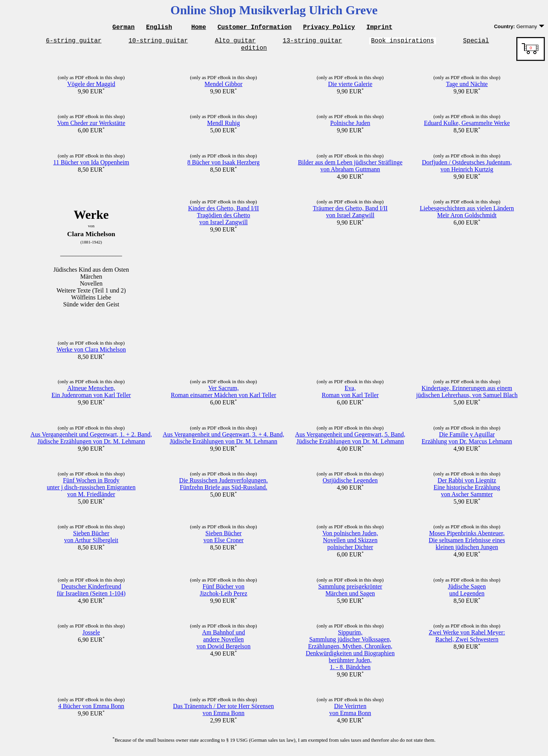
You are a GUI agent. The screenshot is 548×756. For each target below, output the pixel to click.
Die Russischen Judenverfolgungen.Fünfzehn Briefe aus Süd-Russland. (224, 487)
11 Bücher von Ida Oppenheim (91, 166)
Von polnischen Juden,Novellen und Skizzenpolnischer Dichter (350, 544)
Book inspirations (403, 42)
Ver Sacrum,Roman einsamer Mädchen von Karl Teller (223, 395)
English (159, 28)
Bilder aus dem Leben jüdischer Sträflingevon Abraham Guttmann (350, 169)
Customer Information (254, 28)
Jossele (91, 636)
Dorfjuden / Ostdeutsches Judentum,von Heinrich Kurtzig (467, 169)
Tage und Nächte (467, 87)
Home (199, 28)
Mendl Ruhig (223, 126)
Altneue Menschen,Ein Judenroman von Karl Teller (91, 395)
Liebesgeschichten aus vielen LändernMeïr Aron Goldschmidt (467, 215)
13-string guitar (312, 42)
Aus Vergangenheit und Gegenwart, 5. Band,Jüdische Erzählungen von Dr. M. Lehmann (350, 441)
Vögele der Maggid (91, 87)
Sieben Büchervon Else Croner (224, 540)
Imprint (379, 28)
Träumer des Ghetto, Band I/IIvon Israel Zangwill (350, 215)
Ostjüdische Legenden (350, 484)
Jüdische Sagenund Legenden (467, 593)
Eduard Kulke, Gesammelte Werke (467, 126)
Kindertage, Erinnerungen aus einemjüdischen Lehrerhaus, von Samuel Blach (467, 395)
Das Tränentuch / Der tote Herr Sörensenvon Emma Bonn (223, 713)
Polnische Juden (350, 126)
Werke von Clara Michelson (91, 353)
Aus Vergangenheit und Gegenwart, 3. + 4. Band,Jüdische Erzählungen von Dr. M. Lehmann (223, 441)
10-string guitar (158, 42)
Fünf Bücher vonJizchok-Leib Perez (223, 593)
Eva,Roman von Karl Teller (350, 395)
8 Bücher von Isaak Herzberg (223, 166)
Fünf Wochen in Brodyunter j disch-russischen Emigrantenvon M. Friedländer (91, 491)
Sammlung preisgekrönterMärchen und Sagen (350, 593)
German (124, 28)
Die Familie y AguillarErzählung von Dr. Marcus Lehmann (467, 441)
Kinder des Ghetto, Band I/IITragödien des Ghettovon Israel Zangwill (224, 219)
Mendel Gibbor (224, 87)
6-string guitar (74, 42)
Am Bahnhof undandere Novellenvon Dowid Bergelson (224, 643)
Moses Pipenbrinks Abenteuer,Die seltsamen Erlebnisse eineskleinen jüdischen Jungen (467, 544)
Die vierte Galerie (350, 87)
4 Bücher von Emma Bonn (91, 709)
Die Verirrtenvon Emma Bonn (350, 713)
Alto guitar (236, 42)
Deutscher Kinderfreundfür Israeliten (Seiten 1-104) (91, 593)
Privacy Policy (329, 28)
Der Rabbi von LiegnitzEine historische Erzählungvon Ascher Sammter (467, 491)
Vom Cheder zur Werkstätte (91, 126)
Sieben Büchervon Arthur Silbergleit (91, 540)
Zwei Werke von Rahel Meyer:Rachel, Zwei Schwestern (467, 639)
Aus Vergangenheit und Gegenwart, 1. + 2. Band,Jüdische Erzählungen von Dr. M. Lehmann (91, 441)
